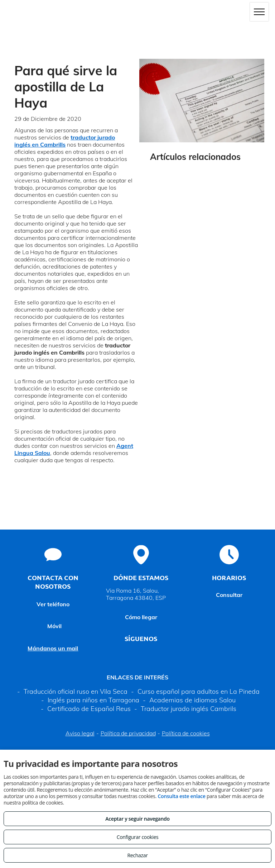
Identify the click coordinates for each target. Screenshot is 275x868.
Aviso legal (80, 733)
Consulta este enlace (181, 796)
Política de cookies (186, 733)
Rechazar (137, 855)
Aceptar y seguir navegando (137, 819)
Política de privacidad (128, 733)
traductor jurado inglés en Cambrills (65, 141)
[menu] (259, 12)
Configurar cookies (138, 837)
